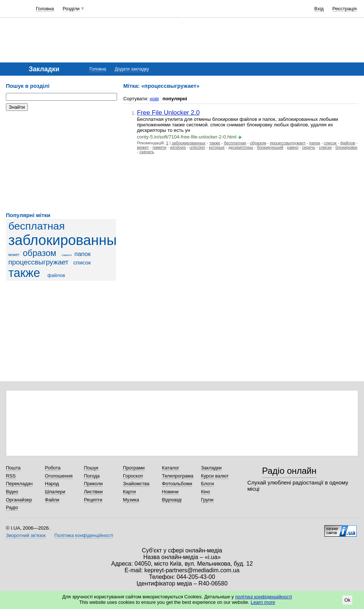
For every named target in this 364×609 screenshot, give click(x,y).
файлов (56, 275)
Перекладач (19, 484)
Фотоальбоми (177, 484)
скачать (147, 152)
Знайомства (136, 484)
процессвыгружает (39, 262)
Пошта (13, 468)
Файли (52, 500)
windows (178, 147)
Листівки (93, 492)
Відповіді (172, 500)
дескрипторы (241, 147)
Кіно (206, 492)
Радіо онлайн (289, 471)
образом (39, 253)
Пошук (91, 468)
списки (325, 147)
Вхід (319, 9)
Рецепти (93, 500)
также (24, 273)
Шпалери (55, 492)
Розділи (71, 9)
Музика (131, 500)
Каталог (170, 468)
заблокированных (66, 240)
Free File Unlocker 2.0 (168, 112)
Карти (129, 492)
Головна (45, 9)
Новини (170, 492)
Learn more (263, 602)
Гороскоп (133, 476)
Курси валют (215, 476)
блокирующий (270, 147)
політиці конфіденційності (264, 597)
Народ (52, 484)
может (14, 255)
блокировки (346, 147)
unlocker (198, 147)
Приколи (93, 484)
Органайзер (19, 500)
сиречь (309, 147)
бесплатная (37, 226)
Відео (12, 492)
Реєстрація (345, 9)
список (82, 262)
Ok (347, 600)
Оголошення (59, 476)
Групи (207, 500)
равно (293, 147)
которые (217, 147)
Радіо (12, 507)
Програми (134, 468)
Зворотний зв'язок (26, 535)
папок (83, 254)
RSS (11, 476)
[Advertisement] (61, 162)
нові (154, 99)
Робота (53, 468)
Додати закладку (132, 69)
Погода (92, 476)
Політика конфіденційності (84, 535)
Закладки (211, 468)
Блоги (208, 484)
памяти (67, 255)
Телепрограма (178, 476)
